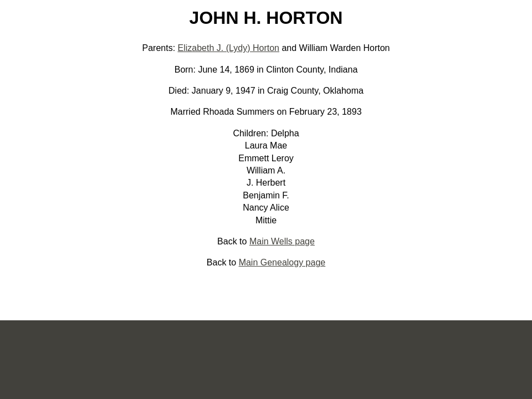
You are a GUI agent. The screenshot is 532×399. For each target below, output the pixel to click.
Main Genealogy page (282, 262)
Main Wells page (282, 241)
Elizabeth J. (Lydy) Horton (229, 48)
